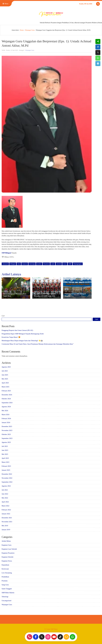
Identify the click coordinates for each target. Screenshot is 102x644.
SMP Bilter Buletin (8, 593)
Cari (3, 316)
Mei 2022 (5, 498)
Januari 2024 (6, 422)
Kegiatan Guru (7, 545)
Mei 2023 (5, 454)
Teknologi (5, 597)
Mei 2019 (5, 526)
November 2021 (7, 522)
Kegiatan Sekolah (7, 557)
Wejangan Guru (30, 30)
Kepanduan (5, 565)
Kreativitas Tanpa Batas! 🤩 (11, 337)
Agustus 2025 (6, 367)
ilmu (19, 264)
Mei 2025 (5, 379)
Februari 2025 (6, 391)
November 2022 (7, 478)
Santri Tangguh (7, 589)
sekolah (59, 264)
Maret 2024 (5, 415)
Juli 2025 (5, 371)
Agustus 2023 (6, 442)
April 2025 (5, 383)
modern (39, 264)
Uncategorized (6, 601)
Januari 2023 (6, 470)
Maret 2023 (5, 462)
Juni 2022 (5, 494)
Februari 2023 (6, 466)
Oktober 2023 (6, 434)
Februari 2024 (6, 418)
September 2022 (7, 482)
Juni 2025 (5, 375)
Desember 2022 (7, 474)
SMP (70, 264)
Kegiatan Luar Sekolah (9, 549)
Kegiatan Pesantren (8, 553)
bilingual (13, 264)
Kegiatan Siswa (7, 561)
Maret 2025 (5, 387)
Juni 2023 (5, 450)
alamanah (5, 264)
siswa (65, 264)
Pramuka (5, 581)
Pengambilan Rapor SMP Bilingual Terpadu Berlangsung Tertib (23, 334)
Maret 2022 (5, 506)
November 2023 (7, 430)
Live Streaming (7, 573)
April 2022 (5, 502)
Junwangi (32, 264)
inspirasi (25, 264)
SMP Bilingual (6, 253)
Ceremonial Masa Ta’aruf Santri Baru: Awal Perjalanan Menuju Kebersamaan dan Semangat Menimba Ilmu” (38, 344)
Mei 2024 (5, 411)
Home (22, 30)
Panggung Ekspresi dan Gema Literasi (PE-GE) (17, 330)
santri (53, 264)
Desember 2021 (7, 518)
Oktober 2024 (6, 399)
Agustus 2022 (6, 486)
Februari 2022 (6, 510)
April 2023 (5, 458)
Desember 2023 (7, 426)
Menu (5, 4)
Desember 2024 (7, 395)
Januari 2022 (6, 514)
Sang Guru (5, 585)
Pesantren (46, 264)
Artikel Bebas (6, 541)
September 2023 (7, 438)
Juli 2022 (5, 490)
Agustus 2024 (6, 407)
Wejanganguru (78, 264)
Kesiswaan (5, 569)
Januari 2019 (6, 530)
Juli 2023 (5, 446)
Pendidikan (5, 577)
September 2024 (7, 403)
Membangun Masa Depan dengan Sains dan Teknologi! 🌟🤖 (22, 341)
